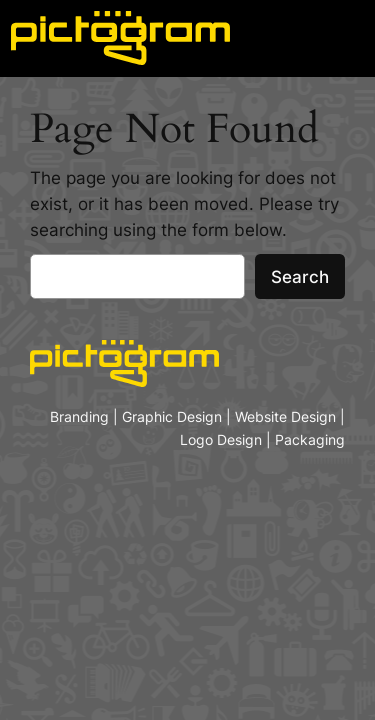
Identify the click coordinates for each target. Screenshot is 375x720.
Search (300, 277)
